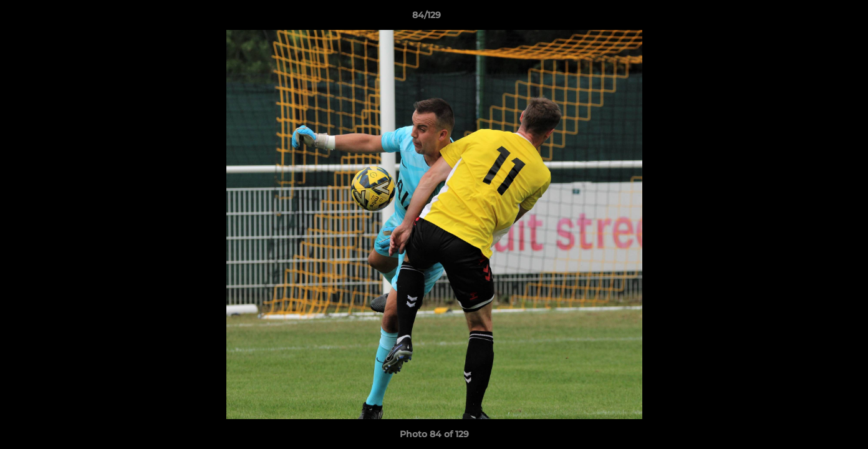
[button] (816, 18)
